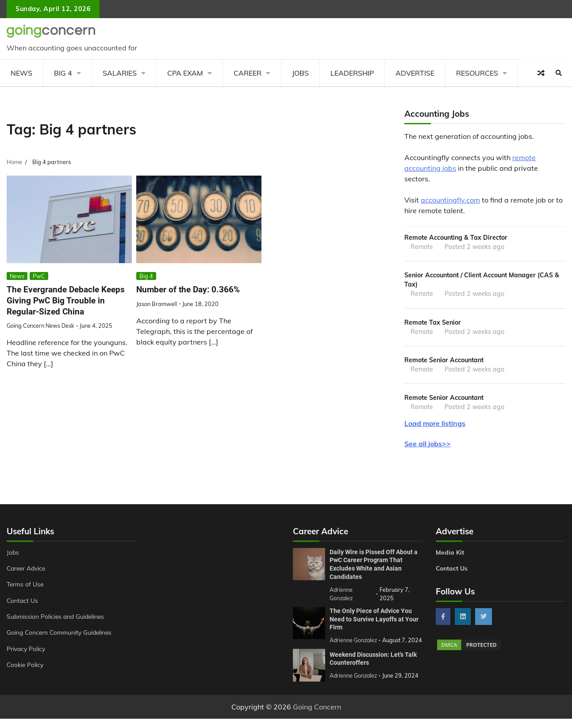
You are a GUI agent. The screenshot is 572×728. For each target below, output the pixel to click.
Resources (477, 73)
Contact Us (23, 603)
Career (248, 73)
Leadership (352, 73)
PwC (39, 276)
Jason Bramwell (157, 304)
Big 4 (63, 73)
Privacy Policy (27, 651)
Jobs (300, 73)
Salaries (120, 73)
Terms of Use (26, 586)
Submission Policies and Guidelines (57, 619)
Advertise (415, 73)
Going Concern (317, 716)
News (21, 73)
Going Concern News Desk (40, 326)
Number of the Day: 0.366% (188, 289)
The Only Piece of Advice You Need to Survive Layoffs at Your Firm (374, 621)
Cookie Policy (26, 667)
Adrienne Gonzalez (354, 685)
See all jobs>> (428, 446)
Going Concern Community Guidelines (61, 635)
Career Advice (27, 571)
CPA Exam (185, 73)
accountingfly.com (450, 200)
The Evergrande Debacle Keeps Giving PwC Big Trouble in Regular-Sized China (66, 300)
